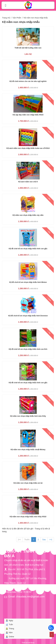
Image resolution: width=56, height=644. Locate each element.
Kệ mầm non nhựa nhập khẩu (36, 18)
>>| (51, 540)
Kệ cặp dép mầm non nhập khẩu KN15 (28, 115)
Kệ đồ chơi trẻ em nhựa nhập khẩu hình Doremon (28, 316)
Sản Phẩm (17, 18)
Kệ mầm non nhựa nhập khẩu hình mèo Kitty (28, 416)
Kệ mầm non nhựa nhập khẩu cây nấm (28, 215)
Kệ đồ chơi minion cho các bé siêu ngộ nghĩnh (28, 81)
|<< (19, 540)
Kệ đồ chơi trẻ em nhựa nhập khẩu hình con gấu (28, 249)
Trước (27, 540)
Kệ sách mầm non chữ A (28, 182)
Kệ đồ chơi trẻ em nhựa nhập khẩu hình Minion (28, 282)
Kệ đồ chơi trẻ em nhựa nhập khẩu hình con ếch (28, 349)
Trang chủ (6, 18)
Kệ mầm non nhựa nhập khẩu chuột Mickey (28, 450)
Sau (44, 540)
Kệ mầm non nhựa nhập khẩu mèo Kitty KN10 (28, 517)
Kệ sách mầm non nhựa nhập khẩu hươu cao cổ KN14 (28, 148)
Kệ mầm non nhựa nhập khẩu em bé (28, 483)
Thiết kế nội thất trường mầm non (28, 48)
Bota (33, 643)
